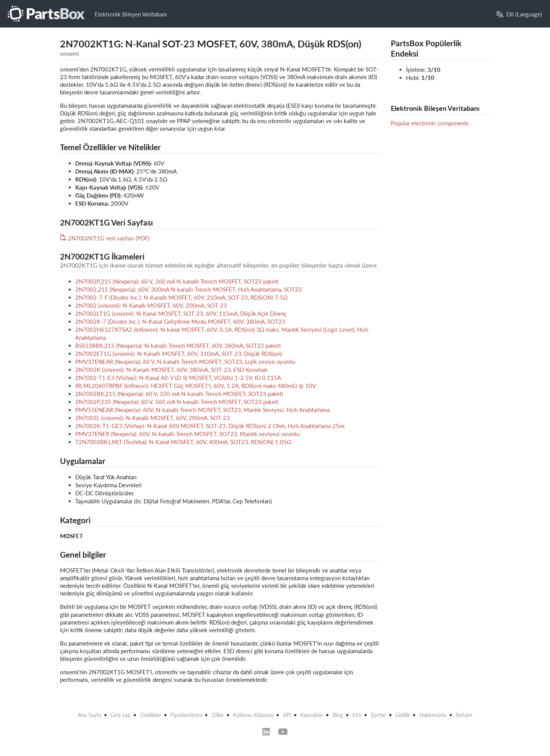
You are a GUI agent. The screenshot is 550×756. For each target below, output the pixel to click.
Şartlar (379, 715)
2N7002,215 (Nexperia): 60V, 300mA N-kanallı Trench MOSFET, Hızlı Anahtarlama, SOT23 (188, 289)
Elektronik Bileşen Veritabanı (131, 14)
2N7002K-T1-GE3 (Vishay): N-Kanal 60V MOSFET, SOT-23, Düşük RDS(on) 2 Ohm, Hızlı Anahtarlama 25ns (210, 426)
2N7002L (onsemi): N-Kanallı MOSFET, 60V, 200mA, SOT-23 (153, 418)
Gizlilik (403, 715)
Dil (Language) (519, 14)
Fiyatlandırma (186, 715)
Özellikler (151, 715)
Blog (338, 715)
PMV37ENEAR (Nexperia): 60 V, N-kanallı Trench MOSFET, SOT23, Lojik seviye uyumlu (185, 362)
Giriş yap (121, 715)
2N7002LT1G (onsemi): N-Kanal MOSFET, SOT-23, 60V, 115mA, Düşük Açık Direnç (181, 313)
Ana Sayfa (89, 715)
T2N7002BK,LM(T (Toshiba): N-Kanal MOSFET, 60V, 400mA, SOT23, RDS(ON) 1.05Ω (183, 442)
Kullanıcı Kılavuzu (253, 715)
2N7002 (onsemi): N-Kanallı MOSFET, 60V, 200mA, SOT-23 (151, 305)
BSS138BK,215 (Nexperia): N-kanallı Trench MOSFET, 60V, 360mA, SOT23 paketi (178, 346)
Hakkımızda (433, 715)
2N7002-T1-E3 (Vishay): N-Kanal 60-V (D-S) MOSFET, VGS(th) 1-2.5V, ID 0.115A (178, 378)
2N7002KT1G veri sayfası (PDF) (105, 238)
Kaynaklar (312, 715)
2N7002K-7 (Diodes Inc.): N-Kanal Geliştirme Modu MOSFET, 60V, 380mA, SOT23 (180, 321)
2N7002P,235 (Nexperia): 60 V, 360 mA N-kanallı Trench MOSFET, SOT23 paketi (177, 402)
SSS (357, 715)
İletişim (464, 715)
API (287, 715)
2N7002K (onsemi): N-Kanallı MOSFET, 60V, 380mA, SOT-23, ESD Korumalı (171, 370)
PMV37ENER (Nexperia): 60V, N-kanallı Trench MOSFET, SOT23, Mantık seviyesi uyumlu (187, 434)
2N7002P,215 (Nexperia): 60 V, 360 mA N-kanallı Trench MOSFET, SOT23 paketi (177, 281)
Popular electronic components (430, 123)
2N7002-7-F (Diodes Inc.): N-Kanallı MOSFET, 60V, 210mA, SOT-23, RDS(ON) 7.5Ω (181, 297)
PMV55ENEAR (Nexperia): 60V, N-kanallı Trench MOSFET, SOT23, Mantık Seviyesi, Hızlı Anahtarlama (202, 410)
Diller (218, 715)
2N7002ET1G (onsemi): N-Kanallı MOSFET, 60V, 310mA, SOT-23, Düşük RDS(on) (179, 354)
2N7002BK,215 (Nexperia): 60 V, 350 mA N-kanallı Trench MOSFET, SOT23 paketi (179, 394)
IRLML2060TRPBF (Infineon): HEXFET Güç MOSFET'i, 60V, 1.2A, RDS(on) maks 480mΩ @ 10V (196, 386)
